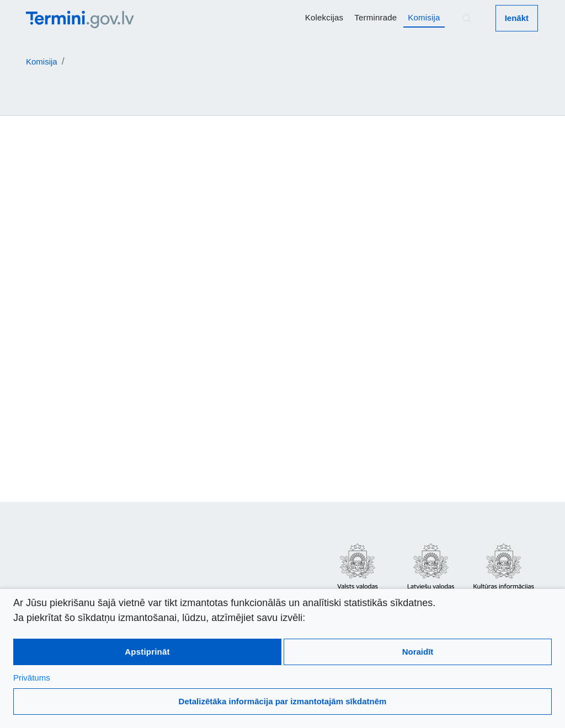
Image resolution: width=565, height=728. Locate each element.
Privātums (32, 678)
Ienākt (517, 18)
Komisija (424, 17)
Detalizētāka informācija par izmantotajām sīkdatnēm (283, 701)
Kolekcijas (324, 17)
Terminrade (375, 17)
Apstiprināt (147, 652)
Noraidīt (418, 652)
